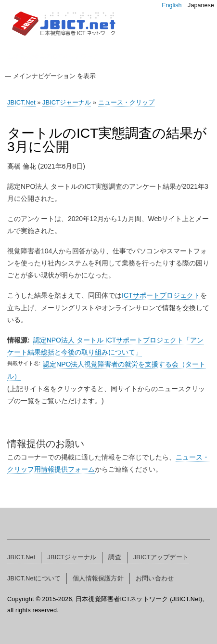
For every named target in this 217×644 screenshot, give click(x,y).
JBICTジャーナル (67, 102)
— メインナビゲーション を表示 (50, 76)
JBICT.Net (21, 102)
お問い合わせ (155, 578)
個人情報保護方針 (98, 578)
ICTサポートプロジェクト (161, 295)
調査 (115, 557)
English (172, 5)
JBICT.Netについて (34, 578)
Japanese (201, 5)
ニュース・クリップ (126, 102)
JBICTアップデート (161, 557)
